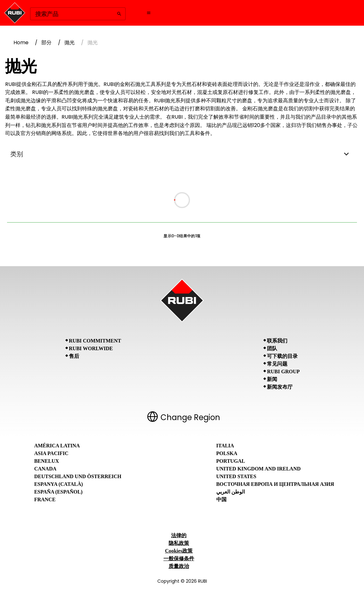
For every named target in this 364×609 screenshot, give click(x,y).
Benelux (47, 461)
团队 (272, 348)
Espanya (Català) (59, 484)
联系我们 (277, 341)
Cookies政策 (179, 551)
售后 (74, 356)
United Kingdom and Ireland (259, 469)
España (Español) (58, 492)
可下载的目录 (282, 356)
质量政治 (179, 566)
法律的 (179, 535)
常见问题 (277, 364)
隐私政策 (179, 543)
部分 (46, 42)
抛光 (70, 42)
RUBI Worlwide (91, 348)
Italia (225, 446)
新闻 (272, 379)
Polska (227, 453)
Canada (45, 469)
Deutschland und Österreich (78, 476)
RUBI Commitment (95, 341)
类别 (182, 154)
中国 (221, 499)
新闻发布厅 (280, 387)
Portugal (231, 461)
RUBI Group (283, 372)
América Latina (57, 446)
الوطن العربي (231, 492)
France (45, 499)
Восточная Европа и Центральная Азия (275, 484)
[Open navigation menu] (149, 13)
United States (236, 476)
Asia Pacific (51, 453)
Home (21, 42)
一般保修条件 (179, 558)
